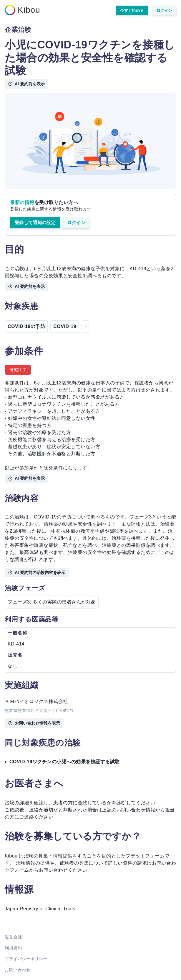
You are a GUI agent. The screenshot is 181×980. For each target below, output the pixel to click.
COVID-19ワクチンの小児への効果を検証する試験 (65, 762)
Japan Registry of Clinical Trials (40, 909)
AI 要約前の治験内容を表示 (37, 573)
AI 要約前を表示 (26, 84)
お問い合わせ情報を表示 (34, 723)
